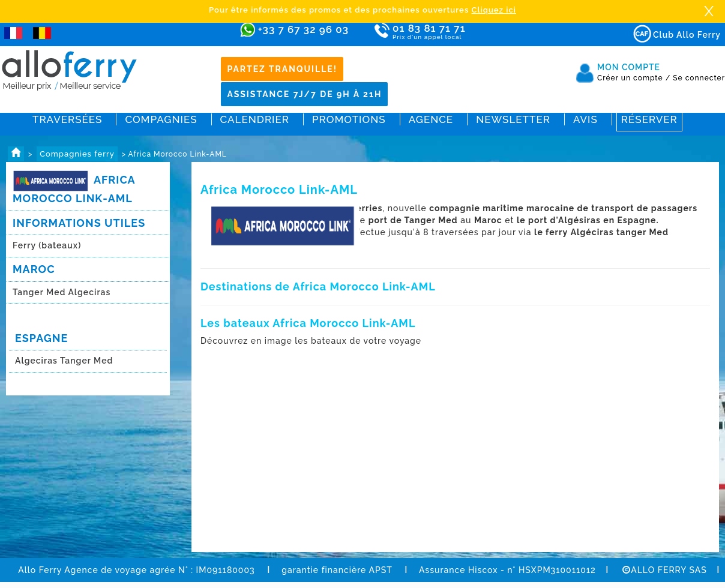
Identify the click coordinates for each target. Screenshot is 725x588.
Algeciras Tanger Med (64, 361)
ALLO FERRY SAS (665, 570)
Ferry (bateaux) (48, 245)
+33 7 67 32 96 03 (303, 29)
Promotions (349, 119)
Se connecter (699, 78)
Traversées (67, 119)
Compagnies (161, 119)
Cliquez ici (494, 10)
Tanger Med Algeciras (62, 292)
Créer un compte (634, 78)
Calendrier (255, 119)
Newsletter (513, 119)
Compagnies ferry (77, 154)
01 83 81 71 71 (464, 32)
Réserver (649, 119)
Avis (585, 119)
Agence (431, 119)
